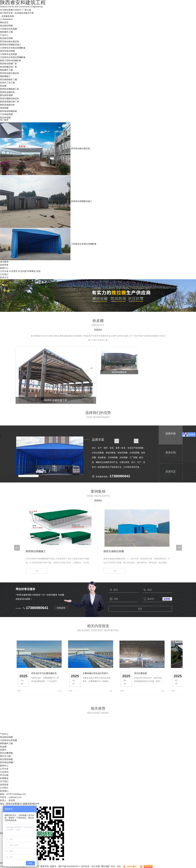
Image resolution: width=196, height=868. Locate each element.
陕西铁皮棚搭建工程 (10, 89)
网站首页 (4, 22)
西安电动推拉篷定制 (10, 41)
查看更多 (98, 330)
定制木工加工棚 (7, 83)
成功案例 (4, 262)
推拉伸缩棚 (5, 117)
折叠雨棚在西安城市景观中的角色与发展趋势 (106, 676)
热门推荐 (4, 120)
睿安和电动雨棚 (7, 51)
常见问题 (22, 271)
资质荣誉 (4, 265)
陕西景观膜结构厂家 (10, 102)
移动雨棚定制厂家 (8, 67)
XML (119, 866)
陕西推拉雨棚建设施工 (11, 45)
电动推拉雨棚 (6, 26)
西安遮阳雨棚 (6, 759)
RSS (113, 866)
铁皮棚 (3, 86)
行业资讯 (13, 271)
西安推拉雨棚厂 (7, 762)
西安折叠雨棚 (152, 676)
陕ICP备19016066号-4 (69, 866)
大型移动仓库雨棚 (8, 29)
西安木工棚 (5, 756)
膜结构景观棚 (6, 95)
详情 (19, 691)
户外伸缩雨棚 (6, 114)
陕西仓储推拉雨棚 (114, 551)
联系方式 (4, 277)
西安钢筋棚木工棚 (8, 79)
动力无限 (96, 866)
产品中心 (4, 35)
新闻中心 (4, 268)
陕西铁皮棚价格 (7, 92)
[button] (17, 548)
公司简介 (4, 274)
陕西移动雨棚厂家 (8, 64)
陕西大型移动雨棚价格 (11, 60)
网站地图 (105, 866)
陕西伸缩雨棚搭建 (8, 111)
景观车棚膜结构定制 (10, 98)
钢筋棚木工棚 (6, 32)
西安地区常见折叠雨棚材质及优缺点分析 (49, 676)
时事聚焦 (31, 271)
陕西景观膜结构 (7, 105)
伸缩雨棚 (4, 108)
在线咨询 (61, 608)
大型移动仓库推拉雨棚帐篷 (13, 48)
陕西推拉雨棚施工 (36, 551)
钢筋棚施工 (5, 76)
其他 (38, 271)
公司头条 (4, 271)
